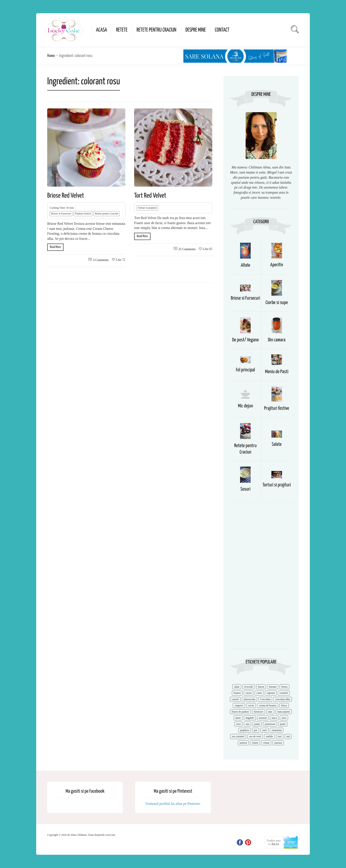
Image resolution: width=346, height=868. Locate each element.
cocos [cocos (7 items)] (251, 705)
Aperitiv (277, 265)
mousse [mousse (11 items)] (263, 718)
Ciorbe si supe (277, 303)
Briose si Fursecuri (61, 214)
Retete (122, 30)
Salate (277, 444)
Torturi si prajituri (147, 208)
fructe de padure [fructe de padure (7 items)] (240, 712)
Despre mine (196, 30)
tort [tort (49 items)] (280, 736)
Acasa (102, 30)
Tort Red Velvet (150, 196)
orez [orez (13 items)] (238, 724)
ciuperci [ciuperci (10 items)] (239, 705)
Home (51, 56)
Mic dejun (245, 406)
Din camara (277, 340)
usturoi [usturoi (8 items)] (243, 743)
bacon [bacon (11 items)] (261, 687)
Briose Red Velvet (66, 196)
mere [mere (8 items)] (238, 718)
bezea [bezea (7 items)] (284, 687)
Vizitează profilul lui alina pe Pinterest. (173, 804)
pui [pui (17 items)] (255, 730)
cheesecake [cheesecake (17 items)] (250, 699)
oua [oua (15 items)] (247, 724)
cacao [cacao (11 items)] (249, 693)
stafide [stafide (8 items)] (269, 736)
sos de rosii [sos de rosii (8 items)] (255, 736)
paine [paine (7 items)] (257, 724)
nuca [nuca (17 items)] (274, 718)
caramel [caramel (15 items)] (284, 693)
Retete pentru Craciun (156, 30)
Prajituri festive (83, 214)
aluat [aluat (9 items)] (237, 687)
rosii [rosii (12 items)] (264, 730)
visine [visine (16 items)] (266, 743)
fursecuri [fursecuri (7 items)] (259, 712)
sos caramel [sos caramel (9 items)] (238, 736)
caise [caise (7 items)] (259, 693)
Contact (222, 30)
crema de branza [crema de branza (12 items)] (268, 705)
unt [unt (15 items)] (288, 736)
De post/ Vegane (245, 340)
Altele (245, 265)
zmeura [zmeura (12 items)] (278, 743)
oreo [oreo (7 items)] (284, 718)
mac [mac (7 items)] (270, 712)
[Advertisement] (261, 578)
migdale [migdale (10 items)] (250, 718)
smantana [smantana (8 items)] (277, 730)
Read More (55, 247)
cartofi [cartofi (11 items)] (235, 699)
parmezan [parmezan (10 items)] (270, 724)
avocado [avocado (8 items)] (249, 687)
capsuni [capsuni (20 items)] (271, 693)
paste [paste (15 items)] (283, 724)
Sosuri (245, 489)
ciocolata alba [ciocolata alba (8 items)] (282, 699)
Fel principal (245, 370)
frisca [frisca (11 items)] (284, 705)
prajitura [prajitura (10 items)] (245, 730)
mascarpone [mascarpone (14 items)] (284, 712)
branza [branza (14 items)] (237, 693)
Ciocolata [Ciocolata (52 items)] (265, 699)
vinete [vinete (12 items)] (255, 743)
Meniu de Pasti (277, 372)
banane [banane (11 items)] (273, 687)
